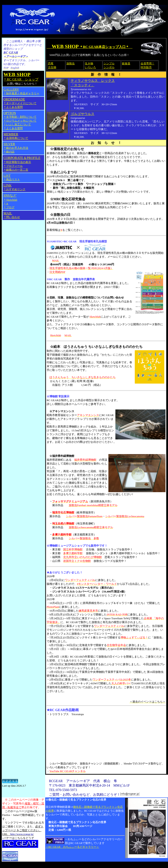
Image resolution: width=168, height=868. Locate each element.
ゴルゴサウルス (83, 114)
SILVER (9, 144)
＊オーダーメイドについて (20, 103)
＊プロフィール (13, 166)
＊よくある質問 (13, 107)
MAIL (12, 215)
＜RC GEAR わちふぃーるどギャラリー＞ (72, 847)
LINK (14, 187)
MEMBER (16, 136)
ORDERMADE (14, 99)
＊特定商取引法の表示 (17, 162)
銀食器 (126, 63)
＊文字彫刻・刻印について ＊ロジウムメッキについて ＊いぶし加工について (20, 121)
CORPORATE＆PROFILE (22, 158)
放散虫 (71, 63)
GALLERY (21, 91)
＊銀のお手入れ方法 (16, 148)
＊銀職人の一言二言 (16, 170)
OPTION (10, 113)
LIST (12, 178)
